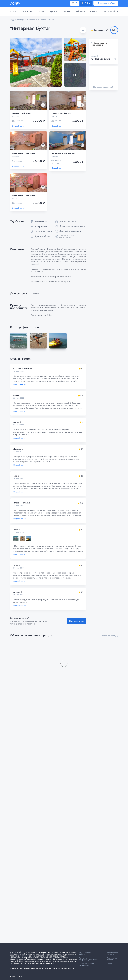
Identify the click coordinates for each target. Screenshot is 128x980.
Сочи (42, 11)
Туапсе (54, 11)
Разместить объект (112, 959)
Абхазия (80, 11)
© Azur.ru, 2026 (16, 976)
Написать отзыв (77, 621)
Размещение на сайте (113, 953)
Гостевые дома (47, 20)
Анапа (93, 11)
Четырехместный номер (24, 153)
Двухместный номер (22, 113)
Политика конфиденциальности (88, 959)
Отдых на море (17, 20)
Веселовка (32, 20)
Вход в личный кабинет (85, 953)
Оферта (110, 964)
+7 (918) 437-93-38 (100, 59)
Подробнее (18, 126)
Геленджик (28, 11)
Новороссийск (110, 11)
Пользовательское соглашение (87, 964)
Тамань (67, 11)
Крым (13, 11)
